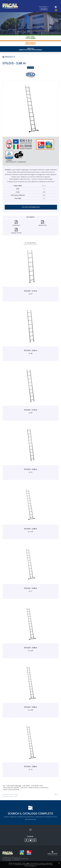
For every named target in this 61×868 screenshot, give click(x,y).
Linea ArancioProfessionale (30, 42)
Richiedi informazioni (31, 206)
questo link (11, 865)
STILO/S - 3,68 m (14, 793)
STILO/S (56, 793)
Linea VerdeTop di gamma (30, 36)
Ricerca (48, 7)
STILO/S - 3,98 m (14, 795)
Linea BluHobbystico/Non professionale (30, 47)
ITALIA (49, 3)
